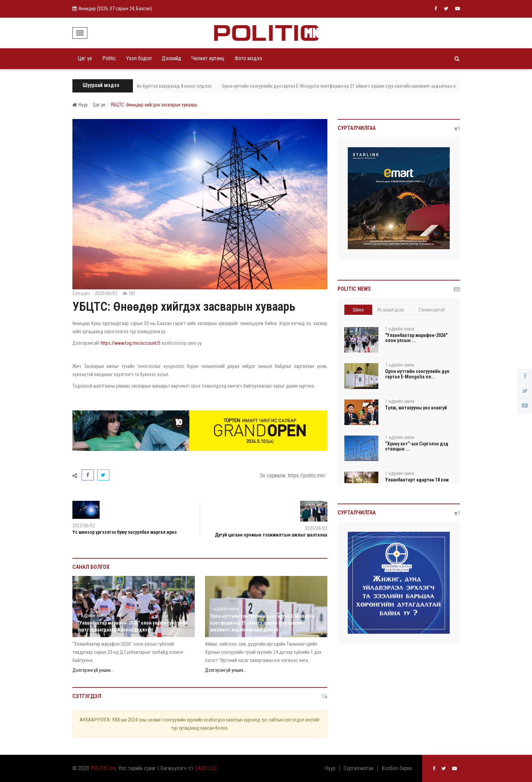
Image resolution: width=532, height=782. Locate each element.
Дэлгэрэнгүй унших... (93, 670)
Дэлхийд (171, 58)
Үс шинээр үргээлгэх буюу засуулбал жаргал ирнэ (125, 532)
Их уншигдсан (391, 310)
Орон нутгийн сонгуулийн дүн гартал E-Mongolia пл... (417, 374)
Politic (109, 58)
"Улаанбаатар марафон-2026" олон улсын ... (416, 338)
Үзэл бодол (139, 58)
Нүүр (80, 105)
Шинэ (358, 310)
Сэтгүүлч (81, 293)
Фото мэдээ (248, 58)
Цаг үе (85, 58)
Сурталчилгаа (358, 768)
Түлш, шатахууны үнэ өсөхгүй (416, 408)
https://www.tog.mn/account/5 (131, 343)
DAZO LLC (206, 768)
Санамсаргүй (432, 310)
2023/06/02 (106, 293)
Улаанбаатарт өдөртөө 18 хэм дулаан (417, 482)
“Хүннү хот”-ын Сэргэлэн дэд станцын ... (417, 446)
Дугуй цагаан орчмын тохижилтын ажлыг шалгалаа (271, 535)
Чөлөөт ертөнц (208, 58)
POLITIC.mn (103, 768)
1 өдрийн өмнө (92, 615)
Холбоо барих (397, 768)
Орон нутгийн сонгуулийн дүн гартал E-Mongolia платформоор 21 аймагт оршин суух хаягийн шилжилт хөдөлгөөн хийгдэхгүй (355, 86)
